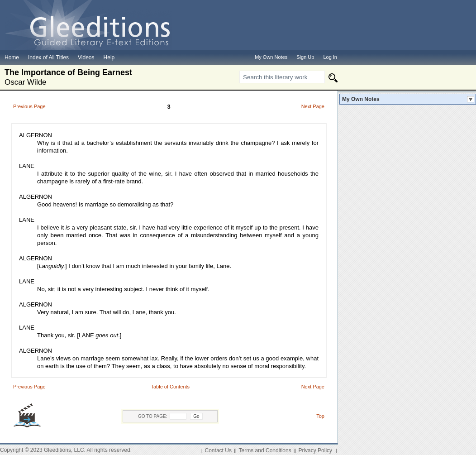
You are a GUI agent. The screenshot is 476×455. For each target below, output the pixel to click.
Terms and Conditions (265, 450)
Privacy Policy (315, 450)
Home (12, 57)
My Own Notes (361, 99)
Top (320, 416)
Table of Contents (170, 387)
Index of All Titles (48, 57)
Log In (330, 57)
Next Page (313, 106)
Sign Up (305, 57)
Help (109, 57)
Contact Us (218, 450)
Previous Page (29, 106)
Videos (86, 57)
